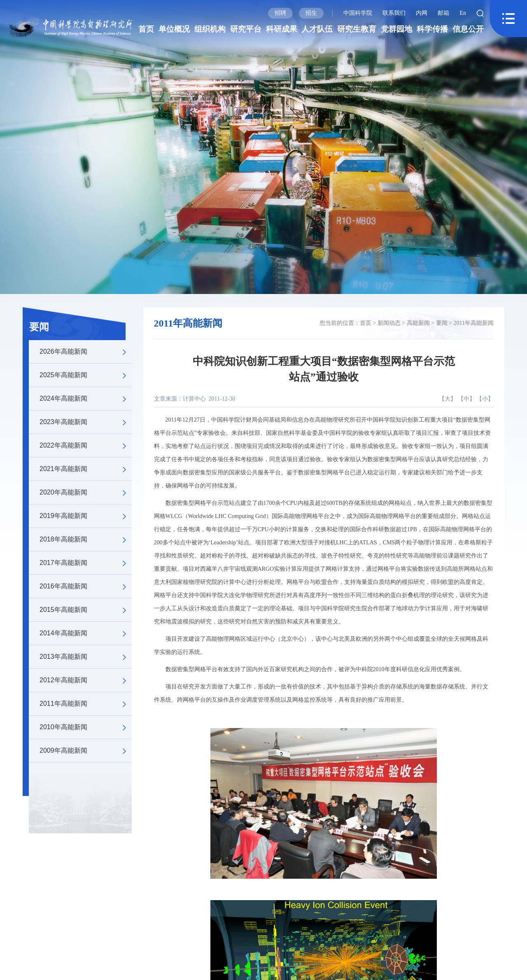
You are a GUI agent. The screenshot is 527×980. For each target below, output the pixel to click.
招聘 (280, 13)
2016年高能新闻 (86, 586)
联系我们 (394, 13)
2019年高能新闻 (86, 516)
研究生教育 (357, 29)
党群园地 (396, 29)
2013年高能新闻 (86, 657)
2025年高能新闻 (86, 375)
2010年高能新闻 (86, 727)
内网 (422, 13)
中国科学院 (358, 13)
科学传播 (432, 29)
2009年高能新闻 (86, 751)
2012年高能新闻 (86, 680)
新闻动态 (389, 323)
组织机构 (210, 29)
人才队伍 (317, 29)
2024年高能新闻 (86, 399)
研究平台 (246, 29)
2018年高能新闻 (86, 539)
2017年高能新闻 (86, 563)
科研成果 (282, 29)
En (463, 13)
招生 (311, 13)
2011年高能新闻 (86, 704)
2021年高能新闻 (86, 469)
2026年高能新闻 (86, 352)
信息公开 (468, 29)
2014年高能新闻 (86, 633)
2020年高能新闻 (86, 492)
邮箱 (443, 13)
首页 (146, 29)
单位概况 (174, 29)
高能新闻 (418, 323)
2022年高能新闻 (86, 446)
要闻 (39, 327)
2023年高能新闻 (86, 422)
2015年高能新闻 (86, 610)
